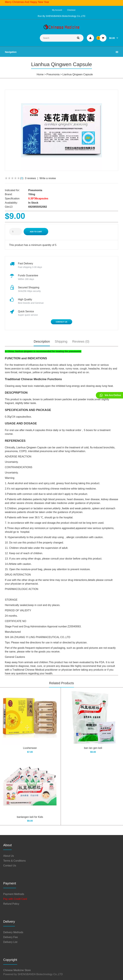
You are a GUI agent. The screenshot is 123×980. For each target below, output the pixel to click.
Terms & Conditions (14, 861)
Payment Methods (14, 894)
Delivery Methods (13, 932)
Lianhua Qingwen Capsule (78, 74)
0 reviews (31, 178)
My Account (57, 10)
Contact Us (61, 322)
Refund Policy (11, 904)
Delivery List (10, 942)
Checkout (71, 10)
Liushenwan (30, 748)
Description (42, 341)
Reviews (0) (81, 341)
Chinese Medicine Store (17, 970)
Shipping (61, 341)
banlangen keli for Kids (30, 817)
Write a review (48, 178)
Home (40, 74)
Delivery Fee (11, 937)
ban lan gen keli (93, 748)
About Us (9, 856)
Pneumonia (53, 74)
